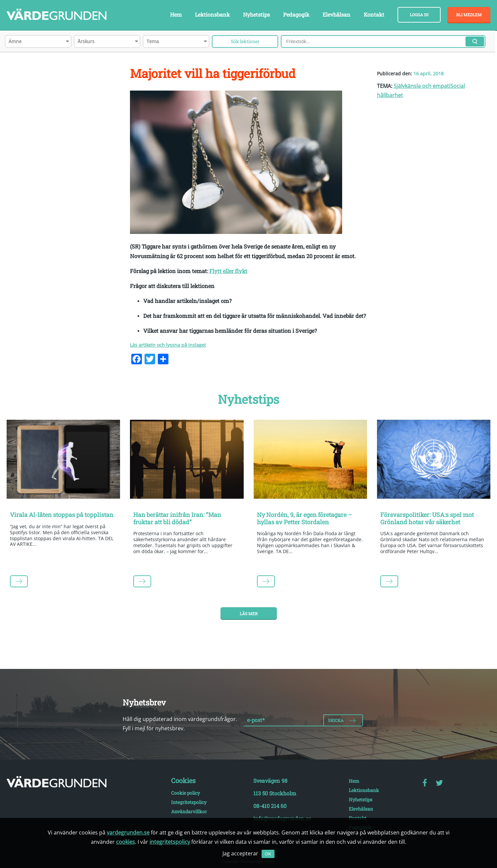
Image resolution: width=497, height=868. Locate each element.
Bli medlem (469, 15)
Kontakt (374, 14)
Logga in (419, 15)
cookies (125, 842)
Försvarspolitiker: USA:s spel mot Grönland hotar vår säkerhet (427, 518)
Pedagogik (296, 14)
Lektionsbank (212, 14)
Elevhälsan (337, 14)
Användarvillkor (189, 811)
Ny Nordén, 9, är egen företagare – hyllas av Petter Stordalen (304, 518)
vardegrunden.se (128, 832)
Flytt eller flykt (228, 271)
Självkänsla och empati (422, 86)
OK (268, 854)
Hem (176, 14)
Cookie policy (186, 793)
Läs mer (249, 614)
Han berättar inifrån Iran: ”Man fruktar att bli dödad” (177, 518)
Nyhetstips (256, 14)
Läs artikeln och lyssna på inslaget (168, 345)
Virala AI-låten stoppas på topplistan (62, 515)
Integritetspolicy (189, 802)
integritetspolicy (170, 842)
